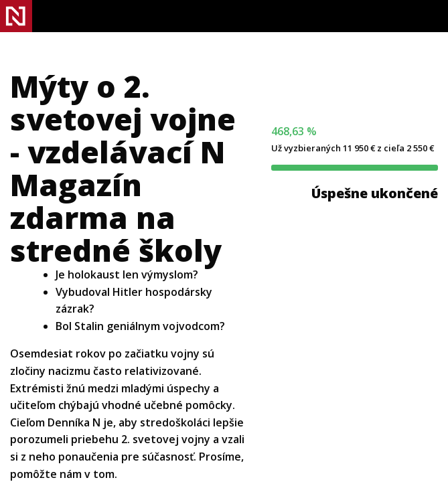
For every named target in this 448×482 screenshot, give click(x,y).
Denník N (16, 16)
